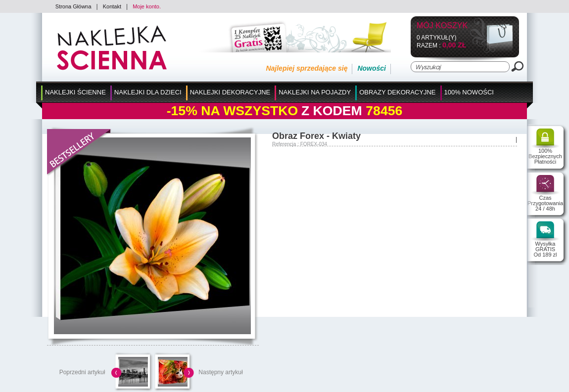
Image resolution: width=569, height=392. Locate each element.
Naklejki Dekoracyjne (230, 92)
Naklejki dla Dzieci (148, 92)
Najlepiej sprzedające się (307, 68)
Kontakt (112, 6)
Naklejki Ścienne (75, 92)
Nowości (372, 68)
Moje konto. (147, 6)
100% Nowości (469, 92)
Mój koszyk (442, 26)
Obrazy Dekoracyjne (397, 92)
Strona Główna (73, 6)
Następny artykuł (220, 372)
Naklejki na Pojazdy (315, 92)
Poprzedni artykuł (82, 372)
